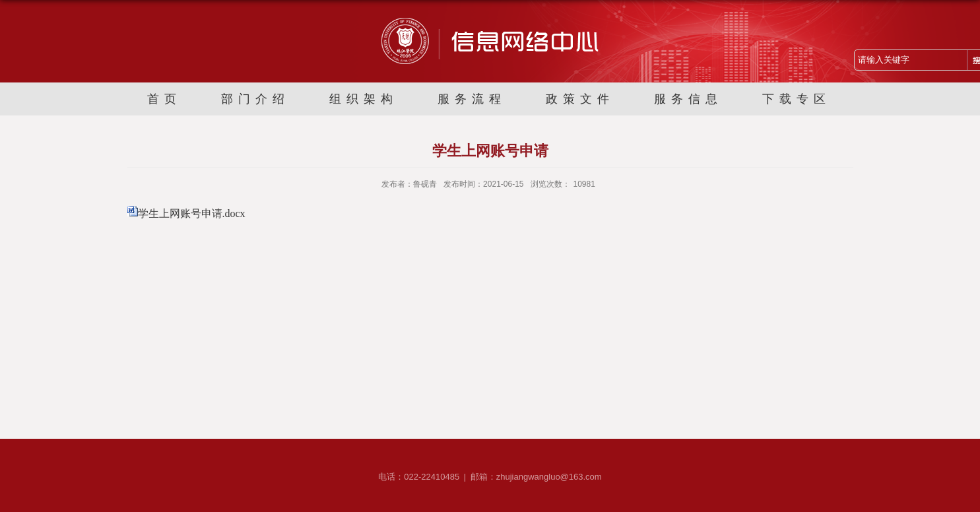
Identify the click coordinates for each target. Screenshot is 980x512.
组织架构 (364, 99)
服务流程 (472, 99)
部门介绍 (255, 99)
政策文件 (580, 99)
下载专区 (797, 99)
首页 (164, 99)
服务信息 (688, 99)
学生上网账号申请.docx (192, 213)
